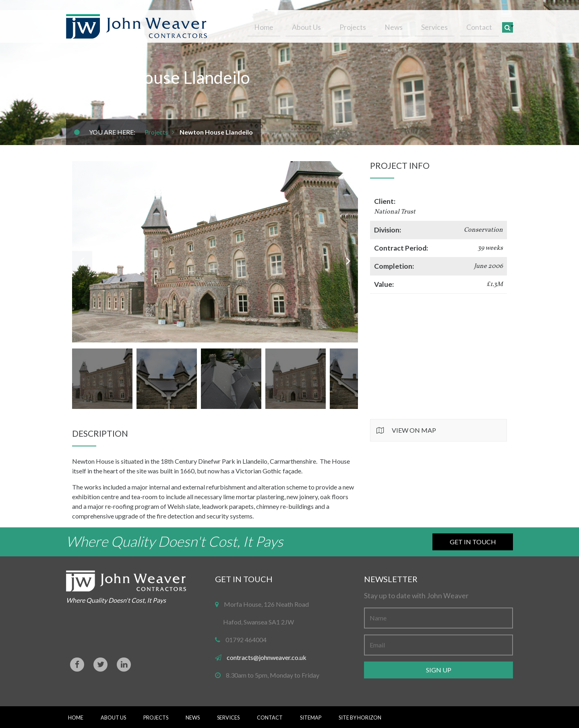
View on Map (414, 430)
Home (293, 25)
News (407, 25)
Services (443, 25)
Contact (482, 25)
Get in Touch (473, 542)
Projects (371, 25)
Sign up (439, 670)
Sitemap (311, 718)
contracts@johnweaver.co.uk (267, 657)
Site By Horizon (360, 718)
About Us (330, 25)
